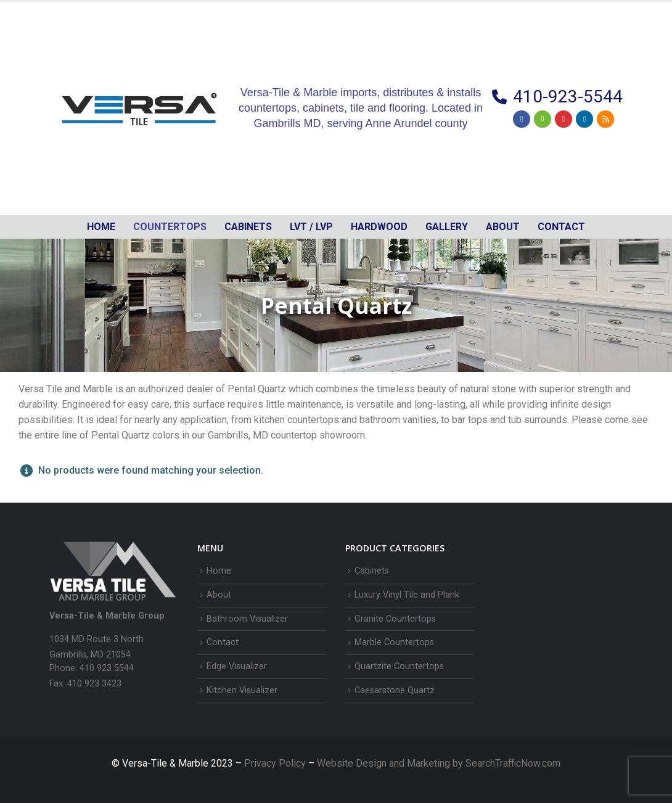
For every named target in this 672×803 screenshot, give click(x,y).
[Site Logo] (139, 109)
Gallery (447, 227)
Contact (561, 227)
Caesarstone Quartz (395, 690)
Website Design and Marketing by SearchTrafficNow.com (439, 763)
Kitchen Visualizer (242, 690)
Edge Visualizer (237, 666)
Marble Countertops (394, 642)
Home (101, 227)
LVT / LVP (311, 227)
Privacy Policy (276, 763)
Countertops (170, 227)
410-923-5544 (568, 97)
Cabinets (372, 571)
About (503, 227)
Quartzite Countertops (399, 666)
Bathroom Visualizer (247, 619)
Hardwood (379, 227)
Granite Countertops (395, 619)
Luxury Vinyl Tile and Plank (407, 595)
